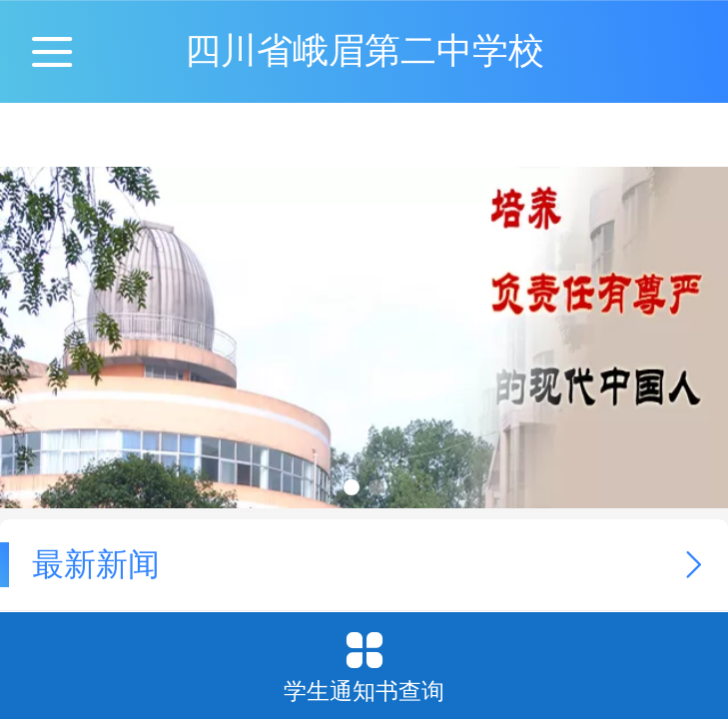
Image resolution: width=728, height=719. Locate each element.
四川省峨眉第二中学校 (364, 50)
